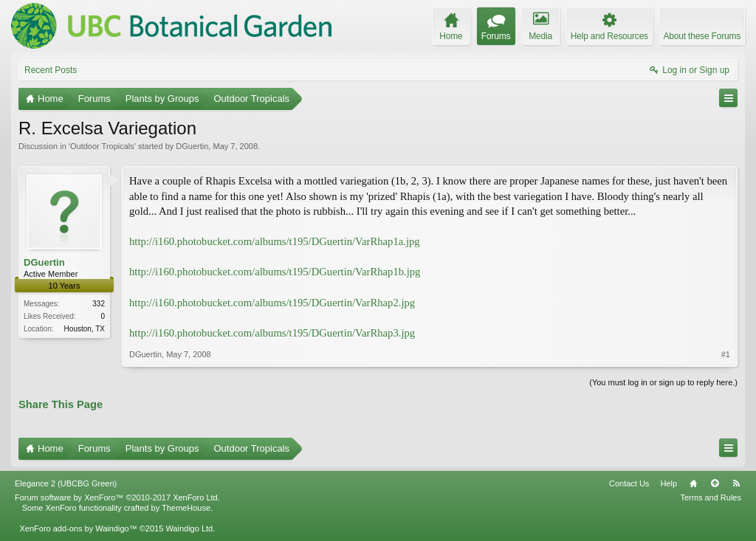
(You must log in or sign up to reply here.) (663, 382)
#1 (726, 354)
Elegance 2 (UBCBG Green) (66, 483)
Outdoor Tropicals (102, 146)
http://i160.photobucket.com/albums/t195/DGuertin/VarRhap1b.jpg (275, 272)
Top (715, 483)
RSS (736, 483)
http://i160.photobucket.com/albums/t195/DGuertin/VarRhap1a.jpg (275, 241)
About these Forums (702, 36)
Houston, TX (85, 329)
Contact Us (629, 483)
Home (693, 483)
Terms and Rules (711, 497)
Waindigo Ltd (189, 528)
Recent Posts (51, 70)
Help (669, 483)
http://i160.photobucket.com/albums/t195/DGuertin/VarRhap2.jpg (272, 303)
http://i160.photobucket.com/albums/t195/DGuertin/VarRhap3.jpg (272, 333)
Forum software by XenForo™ (117, 497)
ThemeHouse (186, 508)
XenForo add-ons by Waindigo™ (78, 528)
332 (99, 304)
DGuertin (192, 146)
